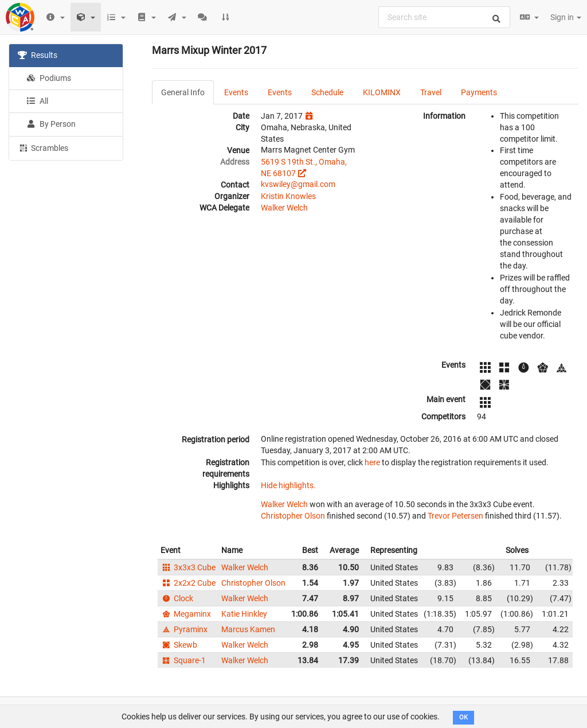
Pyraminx (184, 629)
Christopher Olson (293, 516)
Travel (431, 92)
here (372, 462)
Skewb (179, 645)
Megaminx (186, 614)
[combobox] (444, 17)
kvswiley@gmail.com (298, 184)
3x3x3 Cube (188, 567)
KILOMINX (382, 92)
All (37, 101)
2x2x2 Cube (188, 583)
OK (463, 717)
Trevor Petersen (455, 516)
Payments (479, 92)
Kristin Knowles (288, 196)
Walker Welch (284, 208)
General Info (183, 92)
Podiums (49, 78)
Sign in (566, 17)
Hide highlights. (288, 485)
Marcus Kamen (248, 629)
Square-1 (183, 660)
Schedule (327, 92)
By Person (51, 124)
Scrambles (43, 147)
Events (236, 92)
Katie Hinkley (244, 614)
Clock (177, 598)
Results (38, 55)
